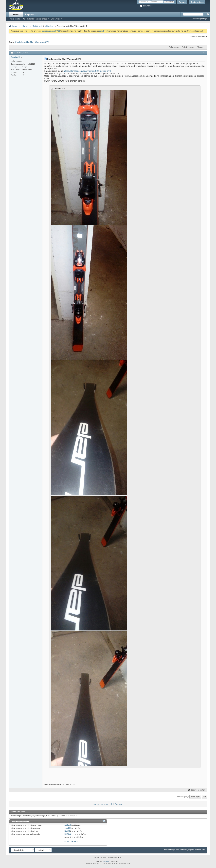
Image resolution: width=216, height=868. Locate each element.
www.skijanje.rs (187, 850)
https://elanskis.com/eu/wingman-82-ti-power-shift (87, 71)
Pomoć (182, 2)
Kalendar (31, 19)
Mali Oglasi (37, 26)
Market (25, 26)
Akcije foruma (42, 19)
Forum (16, 15)
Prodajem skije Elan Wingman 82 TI (32, 42)
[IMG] (67, 831)
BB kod (67, 825)
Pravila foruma (71, 841)
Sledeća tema (116, 804)
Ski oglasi (49, 26)
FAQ (24, 19)
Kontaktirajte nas (171, 850)
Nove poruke (15, 19)
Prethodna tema (101, 804)
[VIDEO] (68, 834)
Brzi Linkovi (55, 19)
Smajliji (68, 828)
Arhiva (198, 850)
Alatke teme (173, 47)
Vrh (204, 797)
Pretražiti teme (187, 47)
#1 (204, 52)
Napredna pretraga (199, 19)
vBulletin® (106, 861)
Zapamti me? (146, 6)
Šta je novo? (30, 15)
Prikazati (200, 47)
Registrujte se (197, 2)
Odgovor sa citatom (197, 790)
